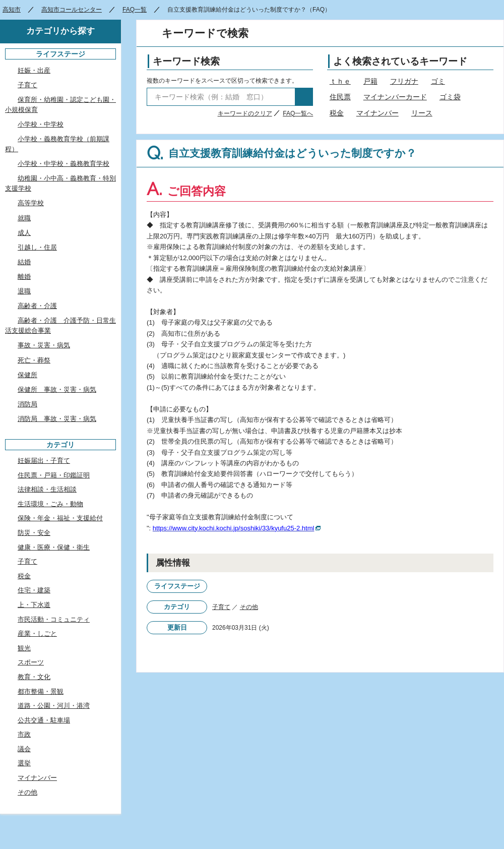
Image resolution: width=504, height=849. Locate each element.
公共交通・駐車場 (44, 720)
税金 (337, 113)
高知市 (12, 10)
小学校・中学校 (41, 124)
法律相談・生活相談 (47, 489)
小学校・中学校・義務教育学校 (64, 164)
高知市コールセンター (72, 10)
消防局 (27, 404)
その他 (249, 607)
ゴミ (438, 81)
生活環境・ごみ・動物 (50, 504)
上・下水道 (34, 605)
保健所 (27, 375)
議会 (24, 749)
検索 (304, 97)
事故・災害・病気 (44, 345)
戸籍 (370, 81)
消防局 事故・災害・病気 (57, 419)
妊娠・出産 (34, 70)
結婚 (24, 262)
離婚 (24, 277)
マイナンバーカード (395, 97)
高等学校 (31, 203)
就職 (24, 218)
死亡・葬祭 (34, 360)
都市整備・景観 (41, 691)
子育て (221, 607)
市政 (24, 734)
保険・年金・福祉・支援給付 (60, 518)
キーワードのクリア (245, 113)
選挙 (24, 763)
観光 (24, 648)
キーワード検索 (186, 61)
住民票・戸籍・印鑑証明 (54, 475)
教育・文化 (34, 677)
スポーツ (31, 662)
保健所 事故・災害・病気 (57, 389)
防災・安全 (34, 533)
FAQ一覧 (135, 10)
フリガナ (404, 81)
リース (422, 113)
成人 (24, 233)
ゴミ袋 (450, 97)
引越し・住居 (37, 247)
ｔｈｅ (340, 81)
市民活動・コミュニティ (54, 619)
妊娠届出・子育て (44, 461)
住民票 (340, 97)
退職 (24, 291)
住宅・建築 (34, 590)
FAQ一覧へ (298, 113)
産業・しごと (37, 633)
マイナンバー (377, 113)
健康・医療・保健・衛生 (54, 547)
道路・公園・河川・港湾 (54, 706)
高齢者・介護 (37, 306)
